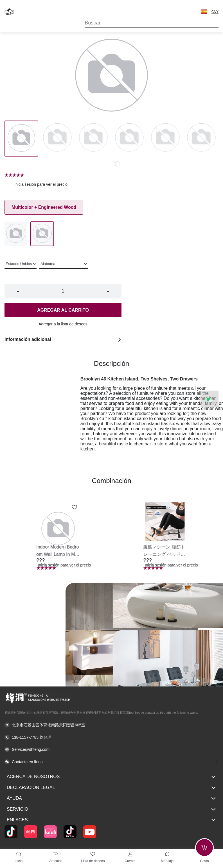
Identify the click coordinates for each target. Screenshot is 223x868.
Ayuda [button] (111, 798)
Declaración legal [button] (111, 788)
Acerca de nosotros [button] (111, 777)
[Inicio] (19, 854)
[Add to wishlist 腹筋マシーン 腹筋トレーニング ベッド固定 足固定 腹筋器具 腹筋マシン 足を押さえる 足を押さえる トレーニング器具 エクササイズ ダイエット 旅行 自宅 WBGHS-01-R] (181, 507)
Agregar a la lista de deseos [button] (63, 324)
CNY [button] (215, 12)
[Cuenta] (130, 854)
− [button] (18, 292)
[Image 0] (21, 139)
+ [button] (108, 292)
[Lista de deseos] (93, 854)
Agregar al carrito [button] (63, 310)
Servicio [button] (111, 809)
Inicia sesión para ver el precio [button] (41, 184)
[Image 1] (57, 139)
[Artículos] (56, 854)
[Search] (152, 23)
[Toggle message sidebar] (167, 854)
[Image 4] (165, 139)
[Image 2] (93, 139)
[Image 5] (201, 139)
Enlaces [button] (111, 820)
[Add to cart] (204, 847)
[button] (204, 12)
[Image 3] (129, 139)
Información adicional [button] (63, 339)
